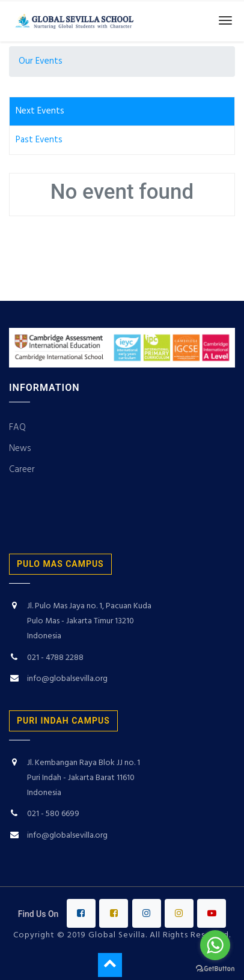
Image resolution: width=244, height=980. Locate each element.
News (20, 449)
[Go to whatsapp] (215, 945)
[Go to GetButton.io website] (215, 968)
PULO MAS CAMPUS (60, 564)
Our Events (41, 61)
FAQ (17, 428)
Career (23, 470)
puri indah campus (63, 721)
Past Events (39, 140)
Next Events (40, 111)
